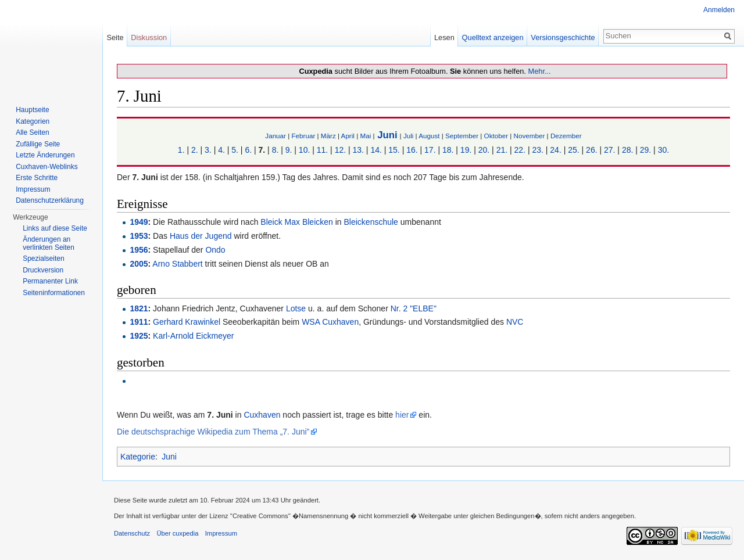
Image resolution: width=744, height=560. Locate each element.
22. (520, 150)
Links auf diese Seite (55, 228)
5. (235, 150)
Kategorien (33, 121)
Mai (365, 136)
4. (221, 150)
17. (430, 150)
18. (448, 150)
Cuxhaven (262, 415)
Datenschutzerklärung (50, 200)
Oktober (496, 136)
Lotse (296, 308)
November (530, 136)
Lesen (444, 37)
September (462, 136)
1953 (139, 236)
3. (208, 150)
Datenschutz (132, 533)
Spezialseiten (43, 259)
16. (412, 150)
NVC (515, 322)
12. (340, 150)
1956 (139, 250)
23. (537, 150)
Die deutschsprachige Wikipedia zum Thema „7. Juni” (213, 432)
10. (304, 150)
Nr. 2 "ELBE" (414, 308)
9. (289, 150)
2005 (139, 264)
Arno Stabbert (177, 264)
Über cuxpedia (177, 533)
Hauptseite (32, 110)
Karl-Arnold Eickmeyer (193, 336)
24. (555, 150)
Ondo (215, 250)
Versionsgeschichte (563, 37)
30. (663, 150)
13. (358, 150)
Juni (387, 135)
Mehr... (539, 71)
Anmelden (719, 10)
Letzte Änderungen (45, 155)
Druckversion (43, 270)
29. (645, 150)
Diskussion (149, 37)
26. (591, 150)
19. (466, 150)
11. (322, 150)
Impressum (33, 189)
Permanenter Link (50, 281)
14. (376, 150)
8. (276, 150)
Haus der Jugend (201, 236)
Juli (409, 136)
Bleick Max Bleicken (297, 222)
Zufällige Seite (38, 144)
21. (502, 150)
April (348, 136)
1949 (139, 222)
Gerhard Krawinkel (187, 322)
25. (573, 150)
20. (484, 150)
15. (394, 150)
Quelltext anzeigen (493, 37)
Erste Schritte (37, 178)
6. (248, 150)
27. (609, 150)
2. (195, 150)
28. (627, 150)
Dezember (566, 136)
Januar (276, 136)
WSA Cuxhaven (330, 322)
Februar (303, 136)
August (429, 136)
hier (402, 415)
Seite (115, 37)
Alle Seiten (32, 132)
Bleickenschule (371, 222)
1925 (139, 336)
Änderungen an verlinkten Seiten (49, 243)
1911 (139, 322)
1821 (139, 308)
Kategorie (138, 457)
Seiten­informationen (54, 293)
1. (181, 150)
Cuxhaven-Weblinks (47, 167)
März (328, 136)
